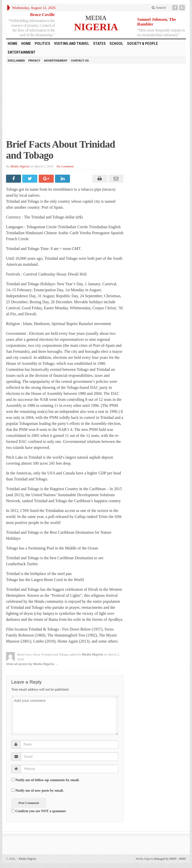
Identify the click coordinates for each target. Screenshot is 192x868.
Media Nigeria (20, 166)
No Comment (65, 166)
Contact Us (80, 61)
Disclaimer (16, 61)
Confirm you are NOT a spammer (39, 811)
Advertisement (56, 61)
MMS (182, 859)
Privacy (34, 61)
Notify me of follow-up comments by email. (47, 780)
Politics (42, 44)
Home (26, 44)
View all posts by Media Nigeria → (32, 664)
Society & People (142, 44)
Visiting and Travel (72, 44)
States (99, 44)
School (116, 44)
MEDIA (96, 18)
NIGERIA (96, 27)
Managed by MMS (165, 859)
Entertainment (22, 52)
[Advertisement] (96, 104)
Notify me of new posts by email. (40, 791)
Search (159, 8)
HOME (13, 44)
